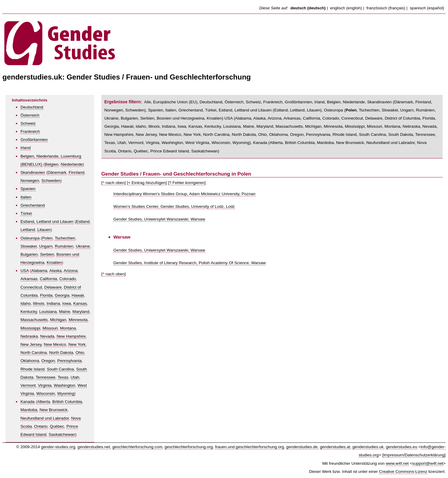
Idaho (26, 303)
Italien (26, 197)
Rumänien (64, 246)
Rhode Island (32, 369)
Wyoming (66, 394)
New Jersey (31, 344)
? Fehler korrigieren (187, 183)
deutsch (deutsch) (308, 8)
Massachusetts (34, 320)
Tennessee (45, 377)
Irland (26, 148)
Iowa (67, 303)
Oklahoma (30, 361)
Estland (83, 222)
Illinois (39, 303)
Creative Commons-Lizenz (403, 472)
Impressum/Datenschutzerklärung (414, 455)
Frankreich (30, 131)
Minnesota (78, 320)
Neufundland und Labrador (45, 418)
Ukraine (83, 246)
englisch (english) (346, 8)
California (48, 279)
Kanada (28, 402)
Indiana (53, 303)
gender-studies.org (58, 447)
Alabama (39, 271)
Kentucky (29, 312)
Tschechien (65, 238)
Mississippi (30, 328)
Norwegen (30, 181)
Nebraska (29, 336)
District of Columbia (403, 118)
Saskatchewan (62, 434)
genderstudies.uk (368, 447)
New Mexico (55, 344)
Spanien (28, 189)
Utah (75, 377)
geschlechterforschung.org (189, 447)
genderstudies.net (94, 447)
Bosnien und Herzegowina (181, 118)
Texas (63, 377)
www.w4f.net (397, 463)
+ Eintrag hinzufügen (147, 183)
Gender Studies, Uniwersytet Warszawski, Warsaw (159, 219)
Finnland (76, 172)
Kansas (80, 303)
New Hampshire (71, 336)
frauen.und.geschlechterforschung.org (250, 447)
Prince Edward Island (169, 151)
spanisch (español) (427, 8)
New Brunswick (53, 410)
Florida (46, 295)
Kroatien (54, 262)
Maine (65, 312)
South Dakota (400, 134)
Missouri (50, 328)
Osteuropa (30, 238)
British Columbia (67, 402)
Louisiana (48, 312)
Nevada (47, 336)
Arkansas (29, 279)
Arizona (71, 271)
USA (25, 271)
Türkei (26, 213)
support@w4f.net (428, 463)
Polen (47, 238)
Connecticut (31, 287)
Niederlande (72, 164)
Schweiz (28, 123)
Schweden (51, 181)
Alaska (56, 271)
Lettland (28, 230)
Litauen (44, 230)
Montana (68, 328)
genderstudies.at (335, 447)
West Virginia (197, 143)
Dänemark (57, 172)
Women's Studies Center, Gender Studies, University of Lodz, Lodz (174, 206)
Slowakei (29, 246)
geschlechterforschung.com (137, 447)
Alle (148, 102)
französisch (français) (386, 8)
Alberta (43, 402)
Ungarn (46, 246)
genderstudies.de (302, 447)
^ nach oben (114, 183)
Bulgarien (29, 254)
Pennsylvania (69, 361)
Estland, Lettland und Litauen (47, 222)
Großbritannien (34, 140)
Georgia (62, 295)
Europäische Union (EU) (175, 102)
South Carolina (60, 369)
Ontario (41, 426)
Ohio (80, 353)
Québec (57, 426)
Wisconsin (46, 394)
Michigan (58, 320)
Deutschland (32, 107)
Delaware (53, 287)
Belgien (52, 164)
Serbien (47, 254)
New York (77, 344)
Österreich (30, 115)
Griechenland (33, 205)
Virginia (45, 385)
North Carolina (34, 353)
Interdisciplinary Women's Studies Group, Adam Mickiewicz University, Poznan (184, 194)
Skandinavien (33, 172)
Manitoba (29, 410)
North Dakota (61, 353)
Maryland (81, 312)
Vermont (28, 385)
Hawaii (78, 295)
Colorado (68, 279)
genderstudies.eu (401, 447)
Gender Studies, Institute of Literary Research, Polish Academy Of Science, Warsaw (190, 263)
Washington (65, 385)
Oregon (48, 361)
